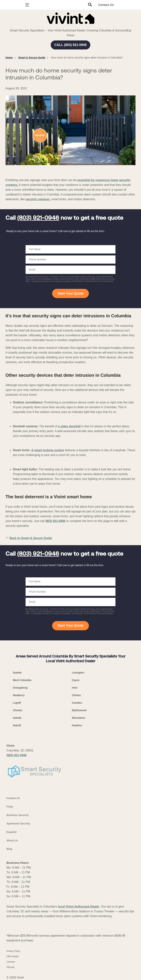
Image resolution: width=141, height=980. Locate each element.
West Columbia (22, 680)
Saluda (17, 718)
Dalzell (17, 725)
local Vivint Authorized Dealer (79, 907)
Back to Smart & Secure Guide (29, 538)
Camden (77, 703)
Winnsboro (79, 718)
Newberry (19, 695)
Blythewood (79, 710)
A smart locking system (48, 450)
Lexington (78, 673)
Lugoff (17, 703)
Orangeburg (20, 688)
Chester (18, 710)
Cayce (76, 680)
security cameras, (38, 199)
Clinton (76, 695)
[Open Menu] (27, 5)
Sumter (17, 673)
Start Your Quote (70, 293)
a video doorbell (69, 426)
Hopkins (77, 725)
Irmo (75, 688)
